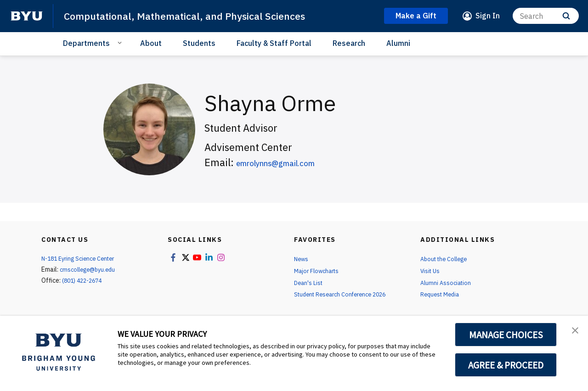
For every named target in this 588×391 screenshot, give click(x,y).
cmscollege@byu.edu (90, 269)
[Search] (546, 16)
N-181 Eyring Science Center (82, 258)
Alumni (398, 43)
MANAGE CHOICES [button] (506, 335)
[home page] (27, 16)
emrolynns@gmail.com (289, 162)
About (151, 43)
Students (199, 43)
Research (349, 43)
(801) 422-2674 (85, 280)
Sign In (488, 16)
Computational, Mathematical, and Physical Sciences (198, 16)
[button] (573, 332)
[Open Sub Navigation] (121, 43)
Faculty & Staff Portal (274, 43)
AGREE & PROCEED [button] (506, 365)
